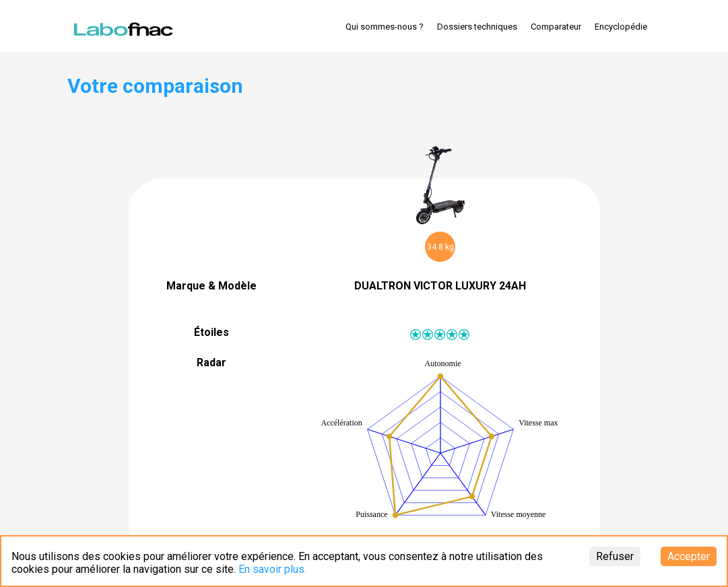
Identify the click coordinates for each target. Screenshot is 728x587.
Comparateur (556, 27)
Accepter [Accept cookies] (689, 556)
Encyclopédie (621, 27)
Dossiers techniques (477, 27)
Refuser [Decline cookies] (615, 556)
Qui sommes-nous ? (385, 27)
